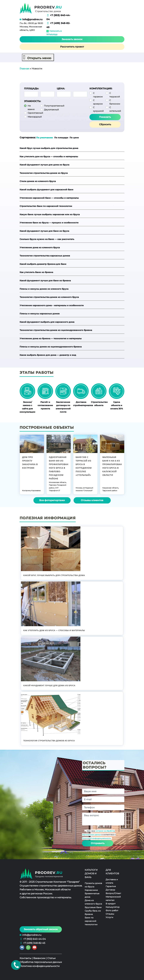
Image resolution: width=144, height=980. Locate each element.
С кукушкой (98, 109)
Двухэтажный (51, 110)
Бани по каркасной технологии (91, 921)
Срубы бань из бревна (93, 912)
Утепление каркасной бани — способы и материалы (49, 198)
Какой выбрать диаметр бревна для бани (43, 264)
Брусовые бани (93, 907)
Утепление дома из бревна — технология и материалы (51, 338)
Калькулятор (113, 907)
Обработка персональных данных (41, 962)
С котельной (115, 109)
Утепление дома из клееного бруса (40, 247)
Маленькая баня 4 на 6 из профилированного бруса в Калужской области (112, 466)
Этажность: (32, 101)
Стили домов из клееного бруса (38, 181)
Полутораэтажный (54, 106)
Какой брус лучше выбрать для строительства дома (49, 148)
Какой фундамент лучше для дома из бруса (44, 165)
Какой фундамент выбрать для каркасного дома (47, 322)
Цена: (61, 89)
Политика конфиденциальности (40, 966)
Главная (24, 69)
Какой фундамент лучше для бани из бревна (45, 281)
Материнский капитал (113, 898)
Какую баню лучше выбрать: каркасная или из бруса (50, 214)
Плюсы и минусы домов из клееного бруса (44, 289)
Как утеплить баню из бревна (36, 272)
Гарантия (111, 886)
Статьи (51, 958)
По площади (62, 138)
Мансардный (35, 117)
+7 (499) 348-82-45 (34, 943)
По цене (74, 138)
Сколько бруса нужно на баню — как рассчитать (47, 239)
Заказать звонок (72, 39)
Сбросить (105, 124)
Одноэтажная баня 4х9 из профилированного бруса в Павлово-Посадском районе (59, 468)
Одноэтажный (35, 113)
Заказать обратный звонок (41, 929)
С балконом (115, 102)
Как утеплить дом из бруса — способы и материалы (49, 156)
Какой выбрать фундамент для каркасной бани (46, 190)
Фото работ (112, 910)
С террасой (115, 95)
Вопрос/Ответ (113, 893)
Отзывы (110, 914)
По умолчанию (45, 138)
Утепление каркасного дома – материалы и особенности (52, 305)
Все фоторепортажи (52, 500)
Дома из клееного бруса (93, 902)
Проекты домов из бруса (93, 885)
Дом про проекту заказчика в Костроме (30, 462)
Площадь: (31, 89)
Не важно (31, 108)
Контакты (25, 958)
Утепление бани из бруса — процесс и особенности (49, 223)
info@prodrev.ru (32, 19)
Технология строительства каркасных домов (45, 256)
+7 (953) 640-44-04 (34, 939)
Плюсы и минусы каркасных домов (40, 314)
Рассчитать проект (72, 47)
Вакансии (39, 958)
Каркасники (91, 890)
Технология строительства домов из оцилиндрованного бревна (56, 330)
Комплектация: (101, 89)
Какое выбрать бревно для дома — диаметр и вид (48, 355)
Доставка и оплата (112, 881)
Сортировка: (28, 138)
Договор (110, 890)
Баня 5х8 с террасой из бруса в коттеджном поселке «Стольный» (84, 466)
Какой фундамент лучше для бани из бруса (44, 231)
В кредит (111, 904)
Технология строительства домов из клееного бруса (49, 297)
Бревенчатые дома (92, 895)
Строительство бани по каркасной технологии (46, 206)
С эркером (98, 102)
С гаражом (98, 95)
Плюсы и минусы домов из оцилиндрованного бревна (51, 347)
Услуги (109, 917)
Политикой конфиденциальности (96, 838)
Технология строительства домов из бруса (44, 173)
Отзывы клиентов (92, 500)
